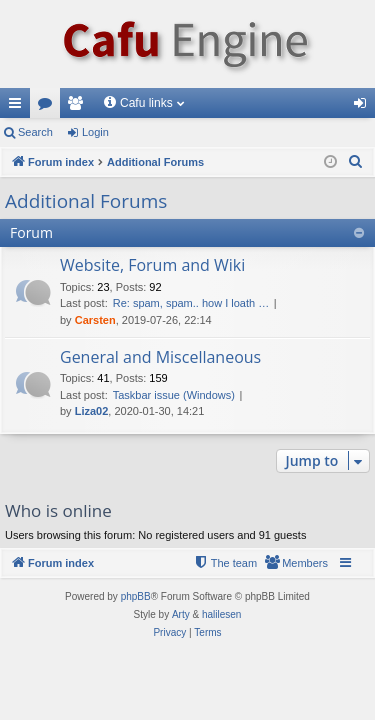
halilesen (221, 614)
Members (79, 107)
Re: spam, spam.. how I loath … (191, 303)
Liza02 (92, 411)
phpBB (136, 596)
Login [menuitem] (364, 107)
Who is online (58, 510)
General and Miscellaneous (160, 357)
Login (95, 132)
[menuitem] (356, 162)
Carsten (95, 320)
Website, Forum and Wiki (152, 265)
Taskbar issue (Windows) (174, 395)
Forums (49, 107)
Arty (181, 614)
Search (35, 132)
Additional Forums (86, 201)
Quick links (19, 107)
